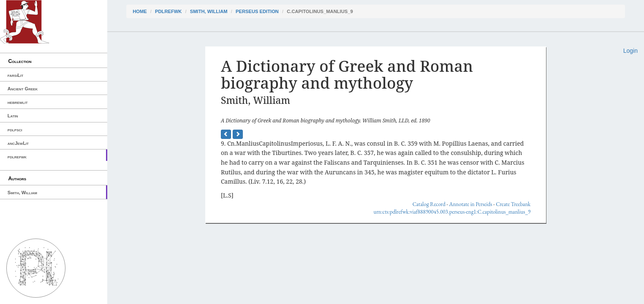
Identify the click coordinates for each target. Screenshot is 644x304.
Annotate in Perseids (471, 204)
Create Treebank (513, 204)
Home (140, 11)
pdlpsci (15, 130)
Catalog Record (429, 204)
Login (630, 51)
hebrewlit (18, 102)
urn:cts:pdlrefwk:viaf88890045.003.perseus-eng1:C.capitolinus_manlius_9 (452, 212)
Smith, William (22, 193)
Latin (13, 116)
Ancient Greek (23, 89)
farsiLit (15, 75)
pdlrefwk (17, 157)
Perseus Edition (257, 11)
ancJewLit (18, 143)
